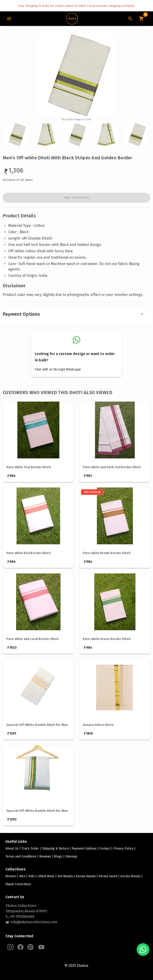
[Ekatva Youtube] (41, 947)
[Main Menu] (9, 19)
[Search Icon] (130, 19)
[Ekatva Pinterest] (30, 947)
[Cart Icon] (141, 19)
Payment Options (74, 314)
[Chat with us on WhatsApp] (143, 950)
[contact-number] (22, 916)
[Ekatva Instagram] (10, 947)
